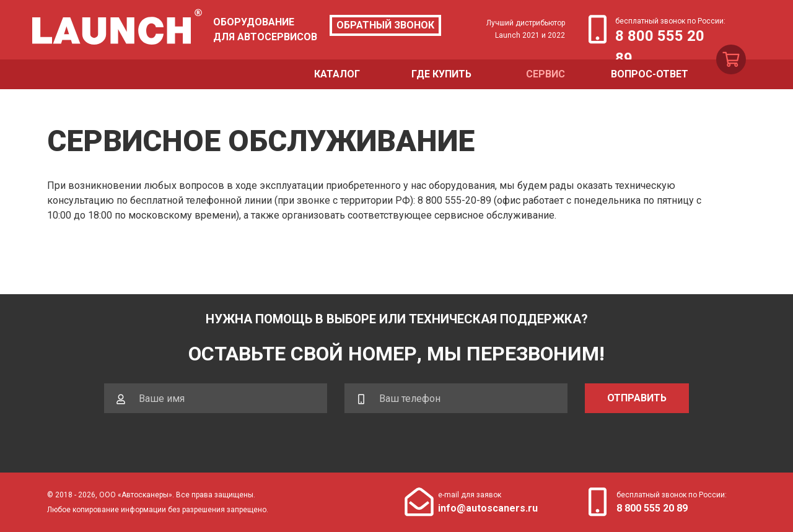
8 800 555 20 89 (660, 37)
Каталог (337, 74)
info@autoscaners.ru (488, 508)
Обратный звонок (385, 25)
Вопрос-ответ (650, 74)
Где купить (441, 74)
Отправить (637, 398)
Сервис (545, 74)
